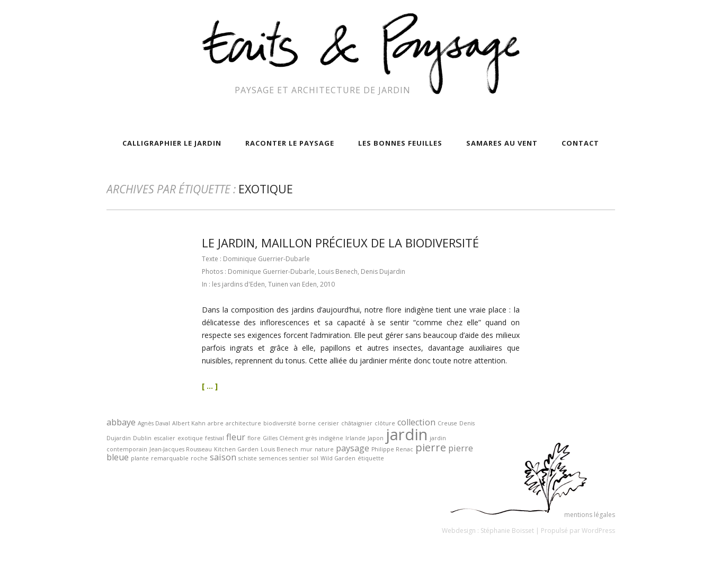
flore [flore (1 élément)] (254, 438)
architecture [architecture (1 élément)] (243, 423)
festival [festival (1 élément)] (215, 438)
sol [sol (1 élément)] (315, 458)
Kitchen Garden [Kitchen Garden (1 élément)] (236, 449)
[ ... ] (210, 386)
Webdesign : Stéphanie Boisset (488, 531)
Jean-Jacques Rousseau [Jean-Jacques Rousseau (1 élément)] (181, 449)
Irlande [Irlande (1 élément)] (355, 438)
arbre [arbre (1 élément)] (216, 423)
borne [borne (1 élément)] (307, 423)
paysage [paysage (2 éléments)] (353, 448)
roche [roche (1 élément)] (199, 458)
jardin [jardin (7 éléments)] (407, 434)
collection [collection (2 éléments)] (416, 422)
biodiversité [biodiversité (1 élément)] (280, 423)
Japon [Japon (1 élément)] (376, 438)
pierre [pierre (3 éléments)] (431, 447)
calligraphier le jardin (172, 143)
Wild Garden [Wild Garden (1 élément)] (338, 458)
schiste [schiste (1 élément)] (248, 458)
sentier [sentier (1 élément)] (299, 458)
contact (580, 143)
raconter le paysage (290, 143)
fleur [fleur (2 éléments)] (236, 437)
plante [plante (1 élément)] (140, 458)
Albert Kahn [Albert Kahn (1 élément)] (189, 423)
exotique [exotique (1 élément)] (190, 438)
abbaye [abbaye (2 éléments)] (121, 422)
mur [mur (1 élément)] (306, 449)
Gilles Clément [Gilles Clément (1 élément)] (283, 438)
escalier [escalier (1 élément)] (164, 438)
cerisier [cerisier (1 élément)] (328, 423)
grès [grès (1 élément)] (311, 438)
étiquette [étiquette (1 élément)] (371, 458)
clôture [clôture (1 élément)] (385, 423)
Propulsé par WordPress (578, 531)
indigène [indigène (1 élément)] (331, 438)
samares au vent (502, 143)
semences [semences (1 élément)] (273, 458)
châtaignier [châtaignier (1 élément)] (357, 423)
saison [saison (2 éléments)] (223, 457)
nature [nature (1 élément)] (324, 449)
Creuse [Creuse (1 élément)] (447, 423)
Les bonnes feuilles (400, 143)
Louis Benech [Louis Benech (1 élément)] (279, 449)
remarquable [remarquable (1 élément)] (170, 458)
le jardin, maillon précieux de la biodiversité (340, 243)
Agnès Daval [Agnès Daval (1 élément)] (154, 423)
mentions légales (590, 515)
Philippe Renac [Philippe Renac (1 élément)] (392, 449)
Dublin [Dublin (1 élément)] (142, 438)
